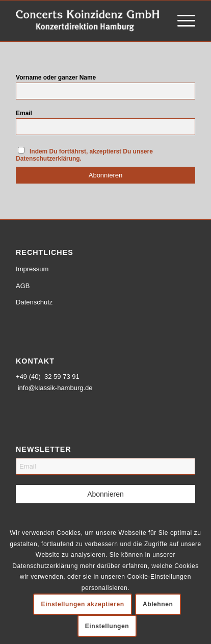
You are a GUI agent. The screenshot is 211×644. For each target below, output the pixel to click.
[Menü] (181, 21)
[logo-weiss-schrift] (88, 21)
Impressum (32, 269)
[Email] (106, 466)
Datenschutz (34, 302)
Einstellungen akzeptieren (83, 604)
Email (24, 113)
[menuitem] (181, 21)
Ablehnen (158, 604)
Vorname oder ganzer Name (56, 78)
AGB (23, 286)
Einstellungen (107, 626)
